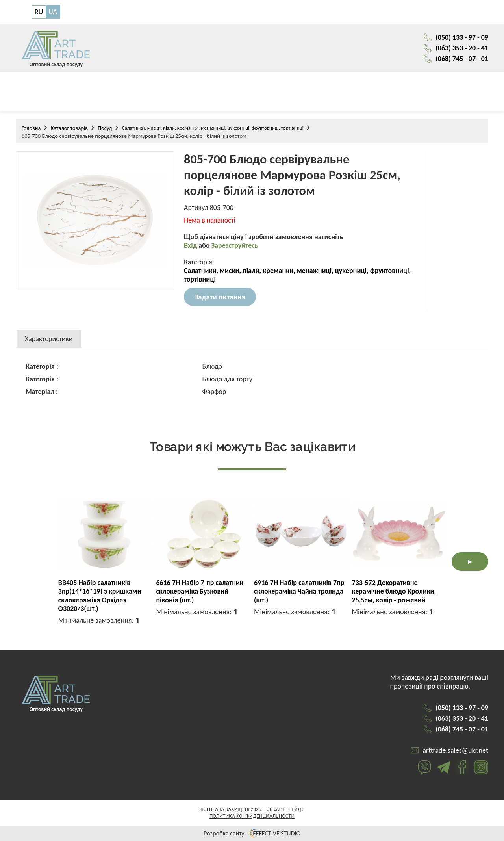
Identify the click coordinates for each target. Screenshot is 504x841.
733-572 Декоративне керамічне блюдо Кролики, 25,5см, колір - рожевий (394, 591)
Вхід (191, 245)
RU (39, 12)
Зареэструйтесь (235, 245)
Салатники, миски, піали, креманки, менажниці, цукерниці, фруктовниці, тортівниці (213, 128)
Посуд (105, 128)
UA (53, 12)
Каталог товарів (69, 128)
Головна (31, 128)
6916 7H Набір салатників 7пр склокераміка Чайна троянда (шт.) (299, 591)
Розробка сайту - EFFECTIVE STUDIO (252, 833)
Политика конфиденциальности (252, 816)
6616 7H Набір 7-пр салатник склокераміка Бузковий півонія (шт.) (200, 591)
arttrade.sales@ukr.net (455, 750)
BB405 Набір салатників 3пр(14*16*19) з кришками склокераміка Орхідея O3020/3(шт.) (100, 596)
